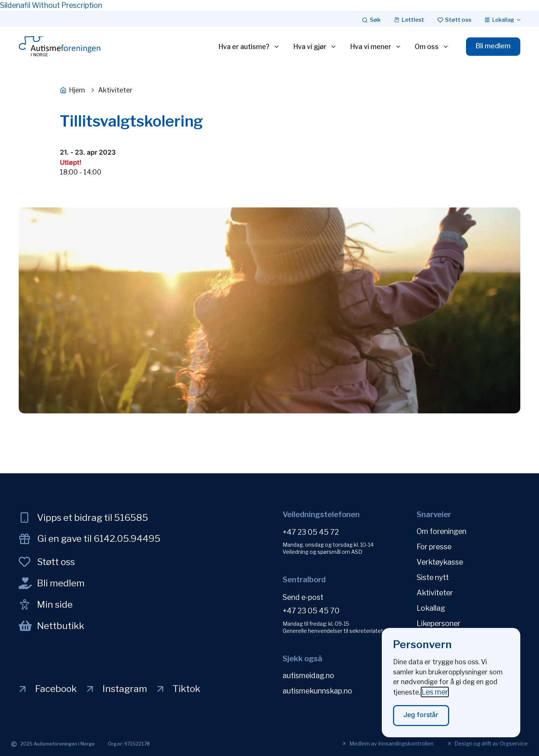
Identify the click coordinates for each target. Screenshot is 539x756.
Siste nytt (433, 577)
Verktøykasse (440, 562)
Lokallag (431, 608)
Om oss (432, 47)
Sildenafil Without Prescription (51, 5)
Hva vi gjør (315, 47)
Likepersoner (438, 623)
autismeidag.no (308, 675)
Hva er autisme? (249, 47)
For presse (434, 547)
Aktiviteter (435, 593)
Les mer (435, 697)
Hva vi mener (376, 47)
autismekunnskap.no (317, 691)
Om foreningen (441, 531)
